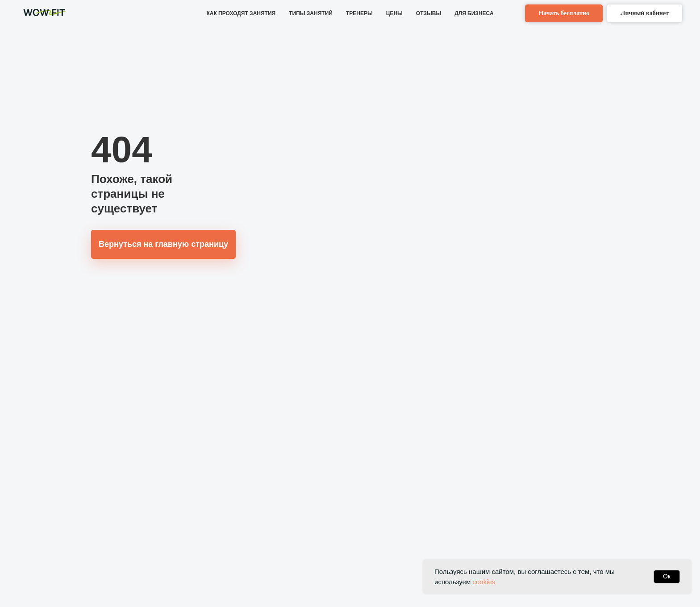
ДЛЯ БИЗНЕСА (474, 13)
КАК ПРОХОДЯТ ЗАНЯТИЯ (241, 13)
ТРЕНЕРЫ (359, 13)
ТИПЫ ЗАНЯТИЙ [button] (311, 13)
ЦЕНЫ (394, 13)
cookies (484, 582)
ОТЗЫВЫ (429, 13)
